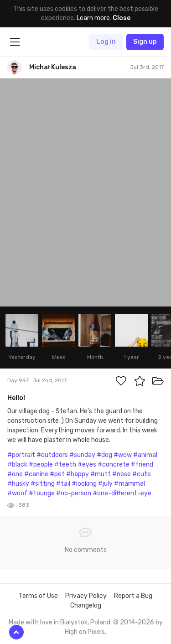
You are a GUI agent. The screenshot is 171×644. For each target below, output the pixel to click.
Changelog (86, 605)
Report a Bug (133, 596)
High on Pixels (85, 632)
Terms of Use (38, 596)
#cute (142, 474)
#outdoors (52, 455)
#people (41, 465)
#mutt (101, 474)
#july (105, 484)
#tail (63, 484)
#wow (123, 455)
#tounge (42, 493)
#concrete (114, 465)
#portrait (21, 455)
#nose (122, 474)
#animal (145, 455)
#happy (78, 474)
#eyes (87, 465)
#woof (17, 493)
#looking (84, 484)
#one (15, 474)
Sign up (145, 42)
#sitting (43, 484)
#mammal (130, 484)
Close (122, 18)
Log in (106, 42)
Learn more (93, 18)
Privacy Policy (86, 596)
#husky (18, 484)
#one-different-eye (122, 493)
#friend (142, 465)
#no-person (74, 493)
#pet (57, 474)
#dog (104, 455)
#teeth (65, 465)
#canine (36, 474)
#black (17, 465)
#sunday (82, 455)
